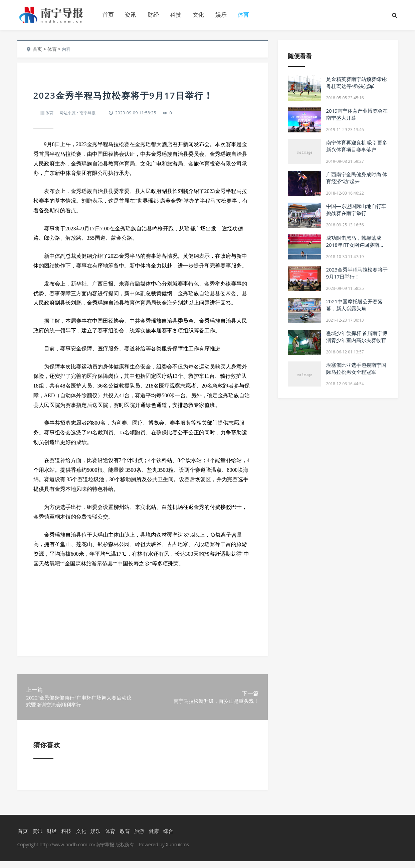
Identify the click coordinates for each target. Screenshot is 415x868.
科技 (176, 15)
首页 (108, 15)
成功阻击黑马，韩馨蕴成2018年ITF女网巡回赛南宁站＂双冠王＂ (355, 245)
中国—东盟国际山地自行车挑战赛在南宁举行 (356, 209)
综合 (168, 838)
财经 (153, 15)
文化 (198, 15)
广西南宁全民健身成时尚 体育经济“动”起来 (357, 178)
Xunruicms (177, 851)
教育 (124, 838)
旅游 (139, 838)
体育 (243, 15)
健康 (153, 838)
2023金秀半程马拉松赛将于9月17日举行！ (357, 273)
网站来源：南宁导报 (80, 113)
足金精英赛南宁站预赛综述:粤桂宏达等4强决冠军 (357, 82)
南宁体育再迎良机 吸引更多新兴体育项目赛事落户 (357, 146)
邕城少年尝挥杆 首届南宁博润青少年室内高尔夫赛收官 (357, 337)
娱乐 (221, 15)
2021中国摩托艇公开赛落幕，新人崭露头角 (354, 305)
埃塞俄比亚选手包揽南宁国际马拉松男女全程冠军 (356, 368)
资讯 (131, 15)
